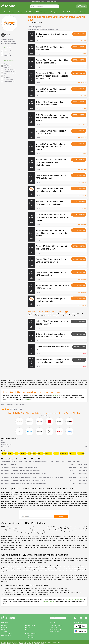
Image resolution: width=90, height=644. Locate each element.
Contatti (28, 627)
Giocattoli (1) (6, 77)
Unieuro (56, 453)
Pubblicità (4, 627)
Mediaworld (48, 453)
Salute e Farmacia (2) (8, 82)
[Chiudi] (87, 1)
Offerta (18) (5, 53)
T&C (27, 631)
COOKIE (50, 642)
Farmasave (73, 453)
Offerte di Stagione (79, 12)
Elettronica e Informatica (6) (9, 75)
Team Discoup (30, 637)
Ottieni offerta (79, 47)
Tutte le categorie (6, 633)
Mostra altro (44, 415)
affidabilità (28, 399)
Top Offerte (30, 12)
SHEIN (30, 453)
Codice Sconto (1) (7, 51)
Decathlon (81, 453)
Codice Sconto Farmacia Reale (74, 600)
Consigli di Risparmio (35, 22)
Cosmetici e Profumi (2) (9, 72)
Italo (16, 453)
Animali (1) (5, 67)
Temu (35, 453)
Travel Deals (67, 12)
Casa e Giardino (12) (8, 69)
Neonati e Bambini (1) (8, 79)
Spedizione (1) (6, 55)
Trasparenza (29, 635)
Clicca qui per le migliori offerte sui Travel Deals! (44, 1)
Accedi (82, 6)
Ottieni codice (79, 34)
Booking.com (64, 453)
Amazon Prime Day (56, 629)
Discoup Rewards (9, 12)
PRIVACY (45, 642)
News (3, 629)
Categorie (55, 12)
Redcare (40, 453)
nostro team (55, 396)
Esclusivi (20, 12)
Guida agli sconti (6, 635)
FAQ (27, 629)
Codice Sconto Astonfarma (48, 602)
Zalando (11, 453)
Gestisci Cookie (56, 642)
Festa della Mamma (56, 625)
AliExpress (23, 453)
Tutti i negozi (5, 631)
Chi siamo (4, 625)
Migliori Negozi (42, 12)
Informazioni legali (31, 633)
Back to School (54, 631)
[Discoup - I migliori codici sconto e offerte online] (8, 6)
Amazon (4, 453)
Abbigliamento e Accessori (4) (7, 65)
